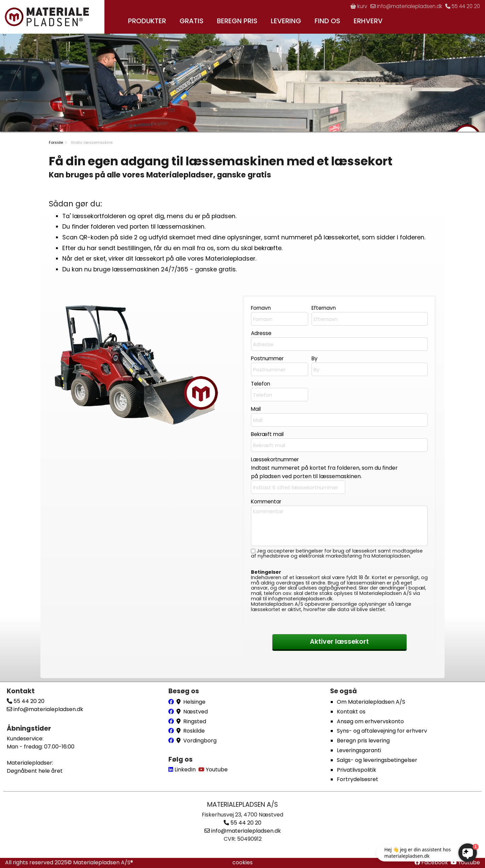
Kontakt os (351, 712)
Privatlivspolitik (357, 770)
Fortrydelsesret (358, 780)
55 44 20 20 (461, 6)
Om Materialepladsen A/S (371, 702)
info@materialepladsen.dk (402, 6)
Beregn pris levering (363, 741)
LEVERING (286, 21)
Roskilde (194, 731)
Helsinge (194, 702)
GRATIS (191, 21)
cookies (243, 862)
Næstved (196, 712)
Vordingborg (200, 741)
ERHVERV (368, 21)
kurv (351, 6)
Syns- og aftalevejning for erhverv (382, 731)
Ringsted (195, 721)
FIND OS (327, 21)
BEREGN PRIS (237, 21)
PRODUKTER (147, 21)
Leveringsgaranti (359, 750)
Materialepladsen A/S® (103, 862)
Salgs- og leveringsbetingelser (377, 760)
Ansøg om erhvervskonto (370, 721)
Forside (56, 145)
